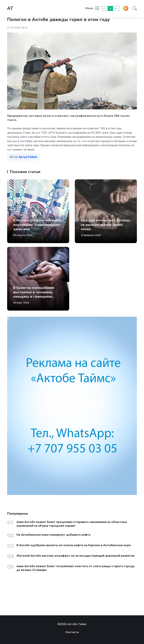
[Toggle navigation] (93, 9)
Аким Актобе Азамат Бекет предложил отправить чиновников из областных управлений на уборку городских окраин (72, 524)
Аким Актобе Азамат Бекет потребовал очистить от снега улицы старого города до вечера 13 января (75, 568)
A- (105, 8)
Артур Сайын (28, 157)
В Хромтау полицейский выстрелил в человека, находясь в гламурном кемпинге (34, 294)
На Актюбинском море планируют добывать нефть (54, 535)
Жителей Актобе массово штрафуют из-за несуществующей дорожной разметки (75, 556)
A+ (116, 8)
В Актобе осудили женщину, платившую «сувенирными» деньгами (38, 225)
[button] (134, 9)
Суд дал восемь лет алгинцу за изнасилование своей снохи (106, 225)
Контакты (72, 632)
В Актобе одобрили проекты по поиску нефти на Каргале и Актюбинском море (74, 545)
